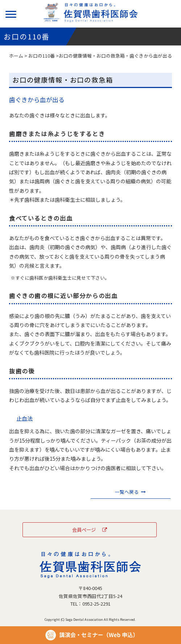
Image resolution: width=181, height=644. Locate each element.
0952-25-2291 (96, 604)
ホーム (16, 56)
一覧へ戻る (130, 492)
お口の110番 (42, 56)
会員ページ (90, 530)
